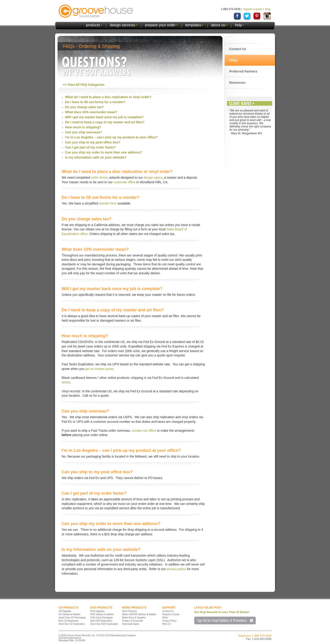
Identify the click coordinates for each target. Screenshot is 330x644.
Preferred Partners (243, 71)
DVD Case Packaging (101, 618)
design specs (153, 178)
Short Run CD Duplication (72, 624)
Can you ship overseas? (84, 132)
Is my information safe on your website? (96, 157)
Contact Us (238, 49)
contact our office (144, 431)
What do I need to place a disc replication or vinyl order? (108, 97)
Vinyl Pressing (129, 611)
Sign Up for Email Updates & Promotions (225, 620)
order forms (99, 178)
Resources (237, 83)
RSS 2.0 (166, 624)
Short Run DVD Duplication (104, 624)
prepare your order (160, 25)
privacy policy (176, 569)
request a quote (253, 9)
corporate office (124, 182)
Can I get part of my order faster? (90, 147)
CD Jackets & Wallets (69, 614)
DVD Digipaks (97, 611)
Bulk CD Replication (69, 621)
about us (218, 25)
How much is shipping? (83, 127)
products (93, 25)
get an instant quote (99, 369)
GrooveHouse (96, 11)
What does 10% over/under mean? (91, 112)
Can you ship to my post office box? (93, 142)
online (66, 382)
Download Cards (131, 624)
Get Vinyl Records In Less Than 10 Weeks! (222, 612)
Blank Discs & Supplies (134, 618)
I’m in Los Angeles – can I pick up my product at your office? (111, 137)
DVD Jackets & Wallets (102, 614)
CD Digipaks (65, 611)
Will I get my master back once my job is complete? (104, 117)
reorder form (108, 203)
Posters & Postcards (133, 621)
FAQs (233, 60)
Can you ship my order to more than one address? (103, 152)
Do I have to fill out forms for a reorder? (95, 102)
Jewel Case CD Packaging (72, 618)
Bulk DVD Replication (101, 621)
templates (193, 25)
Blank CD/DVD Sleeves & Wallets (139, 614)
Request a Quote (171, 614)
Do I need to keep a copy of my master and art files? (105, 122)
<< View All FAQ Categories (84, 85)
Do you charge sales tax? (84, 107)
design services (123, 25)
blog (268, 9)
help (238, 25)
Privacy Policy (169, 621)
